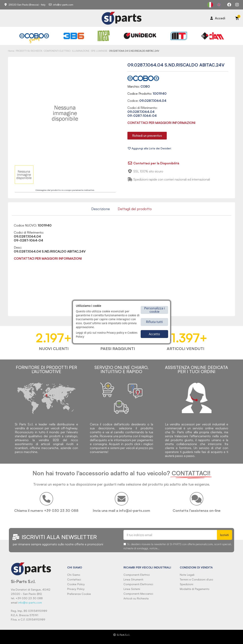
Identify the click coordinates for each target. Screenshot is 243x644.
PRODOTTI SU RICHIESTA (29, 51)
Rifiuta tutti (154, 322)
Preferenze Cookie (79, 594)
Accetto (154, 334)
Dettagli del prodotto (135, 209)
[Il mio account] (218, 18)
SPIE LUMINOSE (99, 51)
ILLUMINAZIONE (81, 51)
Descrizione (101, 209)
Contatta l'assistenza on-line (197, 510)
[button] (147, 136)
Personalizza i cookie (154, 310)
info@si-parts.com (30, 602)
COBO (145, 86)
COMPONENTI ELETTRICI (57, 51)
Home (11, 51)
